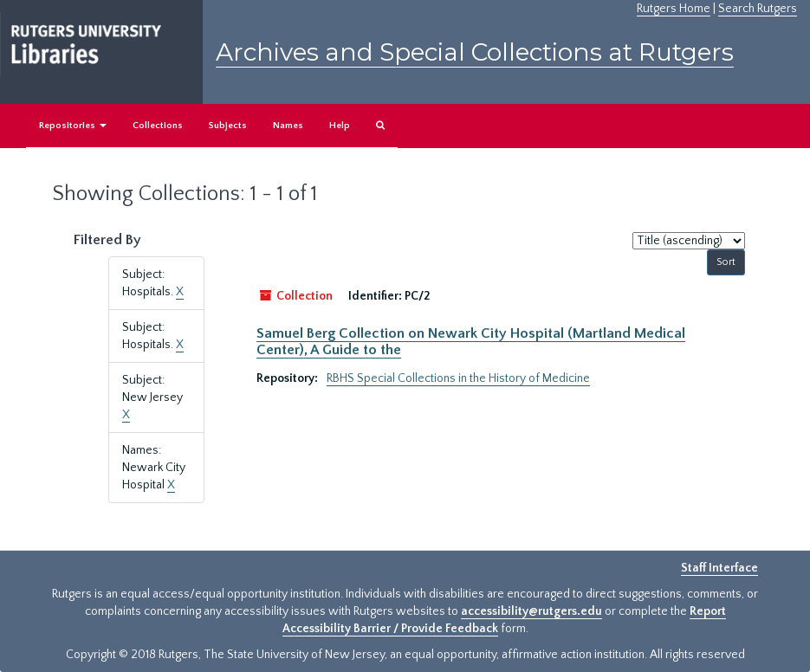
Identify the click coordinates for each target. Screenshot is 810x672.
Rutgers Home (674, 9)
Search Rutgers (758, 9)
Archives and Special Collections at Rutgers (475, 52)
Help (340, 126)
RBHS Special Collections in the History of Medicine (458, 378)
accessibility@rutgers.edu (531, 611)
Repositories (73, 126)
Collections (158, 126)
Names (288, 126)
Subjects (228, 126)
